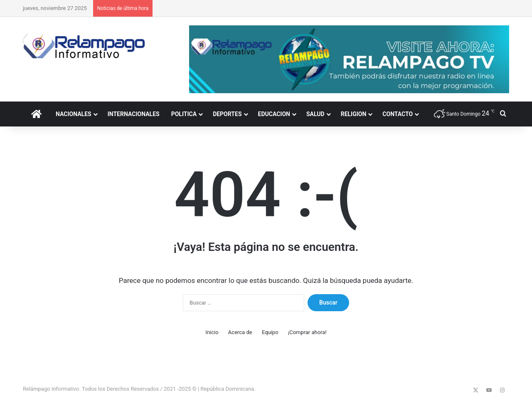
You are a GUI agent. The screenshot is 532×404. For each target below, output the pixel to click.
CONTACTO (398, 114)
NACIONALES (74, 114)
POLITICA (184, 114)
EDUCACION (274, 114)
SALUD (315, 114)
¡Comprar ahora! (307, 332)
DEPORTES (227, 114)
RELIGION (354, 114)
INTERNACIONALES (134, 114)
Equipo (270, 332)
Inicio (212, 332)
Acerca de (240, 332)
